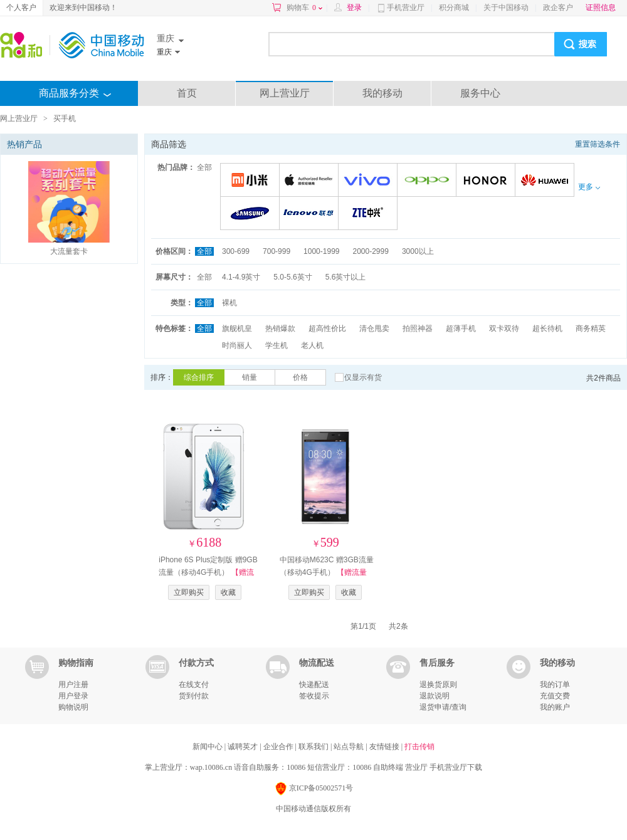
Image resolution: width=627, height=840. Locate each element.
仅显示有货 (363, 377)
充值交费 (555, 696)
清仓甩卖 (374, 328)
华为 (546, 181)
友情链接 (385, 747)
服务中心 (480, 93)
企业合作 (279, 747)
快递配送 (314, 685)
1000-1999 (321, 251)
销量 (250, 377)
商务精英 (591, 328)
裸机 (229, 303)
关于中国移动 (506, 8)
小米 (252, 181)
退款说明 (435, 696)
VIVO (370, 181)
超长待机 (547, 328)
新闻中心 (208, 747)
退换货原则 (438, 685)
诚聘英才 (244, 747)
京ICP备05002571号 (314, 789)
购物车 (304, 8)
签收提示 (314, 696)
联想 (311, 214)
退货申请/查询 (443, 707)
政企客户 (558, 8)
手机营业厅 (406, 8)
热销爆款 (280, 328)
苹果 (311, 181)
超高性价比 (327, 328)
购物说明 (73, 707)
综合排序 (199, 377)
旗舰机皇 (237, 328)
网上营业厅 (285, 93)
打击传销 (419, 747)
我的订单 (555, 685)
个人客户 (21, 8)
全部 (204, 167)
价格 (300, 377)
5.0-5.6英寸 (292, 277)
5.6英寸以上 (346, 277)
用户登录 (73, 696)
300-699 (236, 251)
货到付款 (194, 696)
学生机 (277, 345)
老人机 (312, 345)
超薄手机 (461, 328)
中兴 (370, 214)
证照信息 (601, 8)
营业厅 (416, 767)
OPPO (429, 181)
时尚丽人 (237, 345)
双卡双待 (504, 328)
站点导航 (350, 747)
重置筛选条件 (598, 144)
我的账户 (555, 707)
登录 (354, 8)
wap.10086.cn (211, 767)
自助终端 (388, 767)
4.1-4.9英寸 (241, 277)
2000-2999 (370, 251)
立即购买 (189, 592)
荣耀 (487, 181)
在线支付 (194, 685)
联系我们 (314, 747)
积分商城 (454, 8)
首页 (187, 93)
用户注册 (73, 685)
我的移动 (382, 93)
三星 (252, 214)
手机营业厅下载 (456, 767)
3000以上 (418, 251)
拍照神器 (418, 328)
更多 (589, 187)
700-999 (277, 251)
